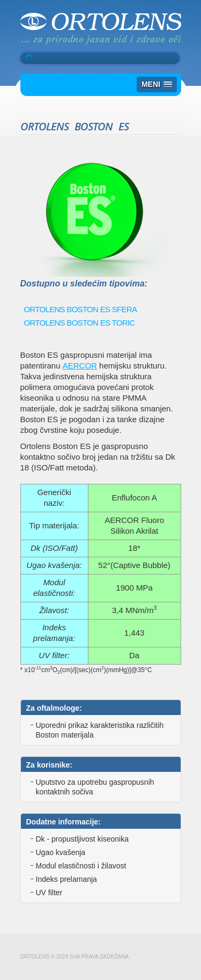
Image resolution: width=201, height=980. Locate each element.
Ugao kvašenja (61, 852)
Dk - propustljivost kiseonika (83, 839)
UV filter (49, 893)
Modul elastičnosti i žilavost (81, 866)
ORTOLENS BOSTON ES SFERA (81, 309)
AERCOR (80, 366)
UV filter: (54, 655)
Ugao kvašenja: (54, 565)
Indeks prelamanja (66, 879)
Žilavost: (54, 610)
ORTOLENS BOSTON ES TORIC (80, 323)
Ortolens (101, 29)
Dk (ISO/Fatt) (54, 548)
